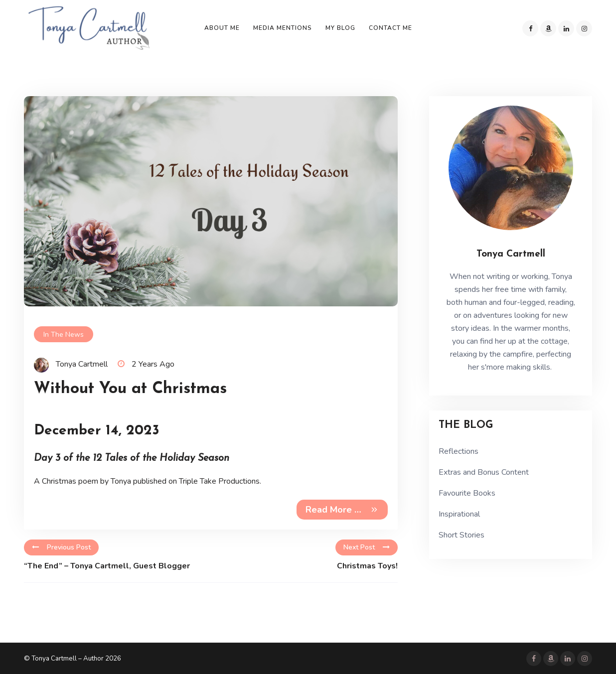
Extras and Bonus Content (484, 472)
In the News (64, 335)
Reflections (459, 451)
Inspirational (459, 514)
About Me (222, 28)
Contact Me (390, 28)
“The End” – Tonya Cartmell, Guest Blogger (107, 566)
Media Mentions (283, 28)
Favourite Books (467, 493)
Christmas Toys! (367, 566)
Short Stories (462, 535)
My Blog (340, 28)
